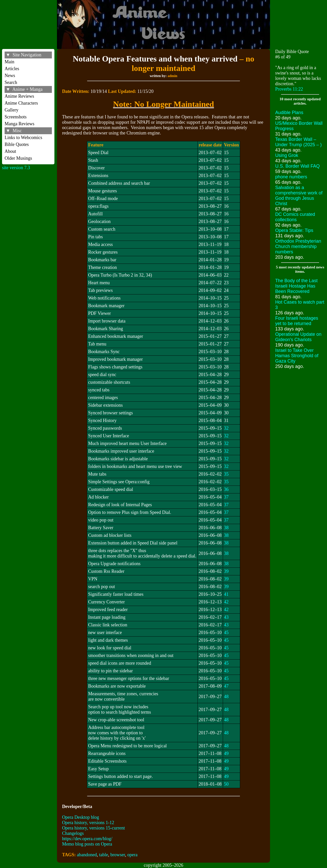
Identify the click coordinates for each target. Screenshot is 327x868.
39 (226, 571)
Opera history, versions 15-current (94, 828)
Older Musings (18, 158)
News (10, 76)
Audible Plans (289, 113)
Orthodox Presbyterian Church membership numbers (298, 246)
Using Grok (287, 155)
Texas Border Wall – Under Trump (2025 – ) (298, 142)
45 (226, 633)
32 (226, 428)
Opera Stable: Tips (294, 230)
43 (226, 617)
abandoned (87, 855)
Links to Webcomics (23, 138)
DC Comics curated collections (295, 217)
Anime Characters (21, 103)
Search (11, 82)
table (104, 855)
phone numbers (291, 177)
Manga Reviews (19, 124)
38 (226, 528)
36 (226, 489)
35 (226, 474)
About (10, 151)
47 (226, 686)
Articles (12, 69)
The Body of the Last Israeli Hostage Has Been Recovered (296, 286)
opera (132, 855)
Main (9, 62)
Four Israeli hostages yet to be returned (297, 321)
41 (226, 594)
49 (226, 753)
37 (226, 497)
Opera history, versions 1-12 (88, 823)
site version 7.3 (16, 168)
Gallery (11, 110)
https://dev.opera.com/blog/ (87, 839)
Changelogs (73, 833)
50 (226, 784)
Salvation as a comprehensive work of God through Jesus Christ (299, 196)
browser (118, 855)
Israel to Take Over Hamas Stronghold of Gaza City (297, 356)
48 (226, 697)
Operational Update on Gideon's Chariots (298, 337)
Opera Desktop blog (81, 817)
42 (226, 602)
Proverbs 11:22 (289, 89)
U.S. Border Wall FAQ (297, 166)
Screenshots (16, 117)
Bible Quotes (17, 144)
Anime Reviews (19, 96)
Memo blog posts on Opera (87, 844)
